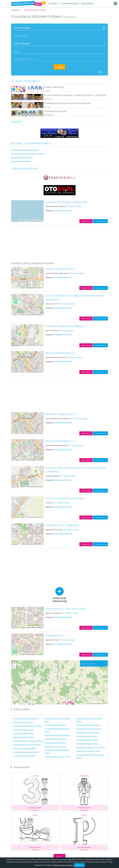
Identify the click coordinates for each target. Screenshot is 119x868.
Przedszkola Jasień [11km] (55, 747)
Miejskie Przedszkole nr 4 (60, 269)
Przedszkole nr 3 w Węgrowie (62, 525)
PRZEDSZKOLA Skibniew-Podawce (25, 150)
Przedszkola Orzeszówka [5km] (57, 735)
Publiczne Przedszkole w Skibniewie (66, 202)
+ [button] (14, 664)
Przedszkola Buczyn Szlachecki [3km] (28, 741)
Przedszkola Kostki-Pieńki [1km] (26, 719)
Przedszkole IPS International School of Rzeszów (68, 103)
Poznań (47, 91)
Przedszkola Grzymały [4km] (24, 756)
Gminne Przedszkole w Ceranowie (65, 498)
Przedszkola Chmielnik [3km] (25, 748)
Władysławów (49, 115)
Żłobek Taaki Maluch (54, 87)
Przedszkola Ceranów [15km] (88, 733)
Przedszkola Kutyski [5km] (55, 725)
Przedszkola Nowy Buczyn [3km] (26, 752)
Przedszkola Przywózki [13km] (88, 725)
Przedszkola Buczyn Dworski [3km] (27, 745)
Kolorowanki (22, 767)
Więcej (60, 857)
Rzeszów (47, 107)
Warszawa (48, 99)
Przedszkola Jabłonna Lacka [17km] (91, 747)
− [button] (15, 667)
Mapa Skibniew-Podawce (21, 161)
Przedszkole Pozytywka (55, 111)
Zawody (84, 776)
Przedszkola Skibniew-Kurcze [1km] (27, 726)
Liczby (35, 776)
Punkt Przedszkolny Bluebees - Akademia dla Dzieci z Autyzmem (75, 95)
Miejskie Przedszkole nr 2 (60, 441)
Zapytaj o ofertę (100, 221)
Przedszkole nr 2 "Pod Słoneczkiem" (66, 609)
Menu (116, 3)
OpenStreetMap (31, 221)
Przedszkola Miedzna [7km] (56, 739)
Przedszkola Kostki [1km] (23, 722)
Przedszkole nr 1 (55, 635)
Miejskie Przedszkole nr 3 (60, 353)
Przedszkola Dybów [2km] (23, 734)
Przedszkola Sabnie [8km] (55, 743)
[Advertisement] (59, 243)
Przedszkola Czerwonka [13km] (89, 729)
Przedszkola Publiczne (63, 210)
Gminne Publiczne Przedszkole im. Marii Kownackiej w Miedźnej (76, 470)
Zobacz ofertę (86, 221)
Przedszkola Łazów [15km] (87, 736)
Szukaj (59, 67)
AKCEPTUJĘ (79, 865)
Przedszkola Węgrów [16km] (88, 744)
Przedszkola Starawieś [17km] (88, 751)
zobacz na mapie (75, 206)
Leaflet (22, 221)
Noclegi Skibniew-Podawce (22, 158)
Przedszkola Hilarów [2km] (24, 737)
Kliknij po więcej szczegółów (63, 865)
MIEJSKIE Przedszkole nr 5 (61, 414)
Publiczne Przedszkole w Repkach (65, 326)
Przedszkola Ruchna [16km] (87, 740)
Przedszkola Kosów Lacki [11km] (58, 757)
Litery (84, 815)
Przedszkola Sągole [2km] (23, 730)
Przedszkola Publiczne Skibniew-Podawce (28, 154)
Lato (35, 815)
